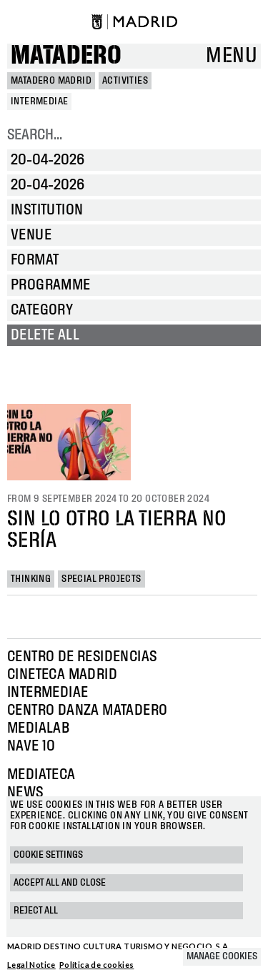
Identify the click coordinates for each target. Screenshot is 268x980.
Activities (125, 81)
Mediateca (41, 775)
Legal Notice (31, 965)
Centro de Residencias (82, 657)
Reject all (36, 911)
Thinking (31, 579)
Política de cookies (97, 965)
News (25, 793)
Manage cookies (222, 956)
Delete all (45, 335)
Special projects (101, 579)
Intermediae (48, 693)
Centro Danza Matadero (87, 711)
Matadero (66, 56)
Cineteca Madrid (62, 675)
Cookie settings (48, 855)
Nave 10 (31, 746)
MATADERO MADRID (51, 81)
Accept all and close (60, 883)
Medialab (38, 728)
